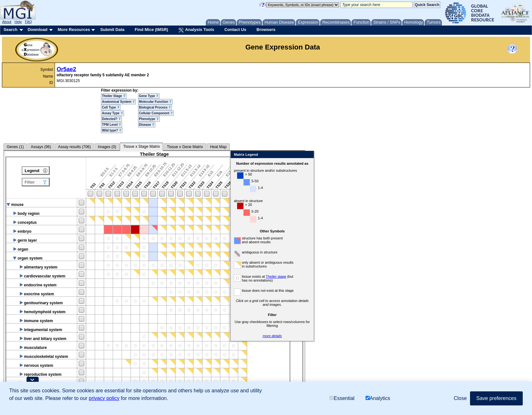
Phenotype (149, 119)
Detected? (111, 119)
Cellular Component (156, 113)
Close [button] (460, 398)
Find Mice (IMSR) (151, 30)
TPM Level (112, 125)
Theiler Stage (114, 96)
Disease (147, 125)
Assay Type (112, 113)
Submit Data (112, 30)
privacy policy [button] (104, 398)
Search (10, 30)
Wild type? (112, 130)
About (7, 22)
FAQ (28, 22)
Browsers (266, 30)
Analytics (378, 398)
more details (347, 336)
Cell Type (111, 107)
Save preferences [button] (496, 398)
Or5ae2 (66, 69)
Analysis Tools (196, 30)
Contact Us (235, 30)
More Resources (74, 30)
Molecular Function (155, 102)
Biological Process (155, 107)
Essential (342, 398)
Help (18, 22)
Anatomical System (118, 102)
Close (383, 155)
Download (37, 30)
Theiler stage (351, 276)
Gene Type (149, 96)
